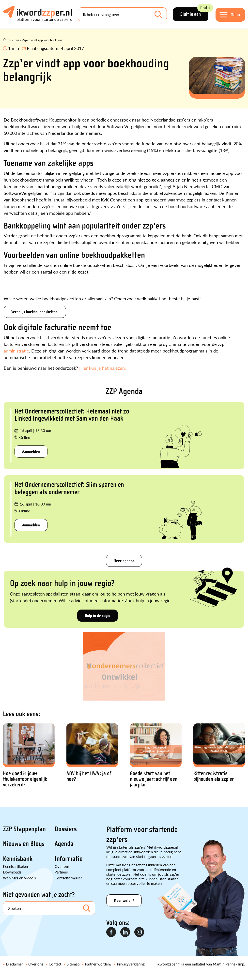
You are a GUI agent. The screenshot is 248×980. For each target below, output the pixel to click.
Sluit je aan (194, 12)
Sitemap (73, 964)
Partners (61, 872)
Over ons (62, 866)
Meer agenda (124, 561)
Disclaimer (14, 964)
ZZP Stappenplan (24, 829)
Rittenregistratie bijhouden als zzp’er (214, 776)
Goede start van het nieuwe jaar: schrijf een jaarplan (154, 779)
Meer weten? (124, 900)
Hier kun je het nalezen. (102, 368)
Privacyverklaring (131, 964)
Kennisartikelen (15, 866)
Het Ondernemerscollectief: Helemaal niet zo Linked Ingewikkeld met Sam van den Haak (72, 415)
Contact (55, 964)
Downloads (12, 872)
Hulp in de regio (98, 616)
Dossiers (66, 829)
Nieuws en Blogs (24, 844)
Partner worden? (98, 964)
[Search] (122, 14)
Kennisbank (18, 859)
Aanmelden (31, 452)
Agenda (64, 844)
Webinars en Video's (19, 878)
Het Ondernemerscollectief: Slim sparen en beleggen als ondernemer (69, 488)
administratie (16, 351)
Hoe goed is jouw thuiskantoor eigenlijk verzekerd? (25, 779)
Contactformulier (68, 878)
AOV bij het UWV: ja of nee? (89, 776)
